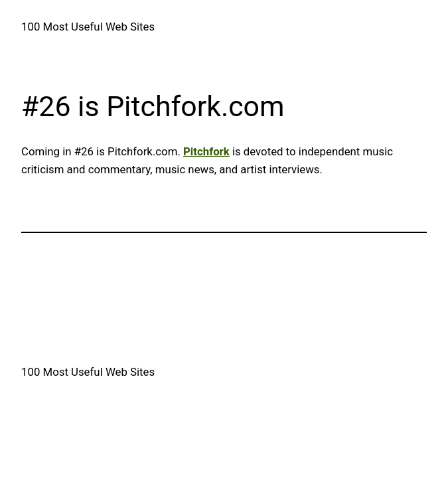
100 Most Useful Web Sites (88, 27)
